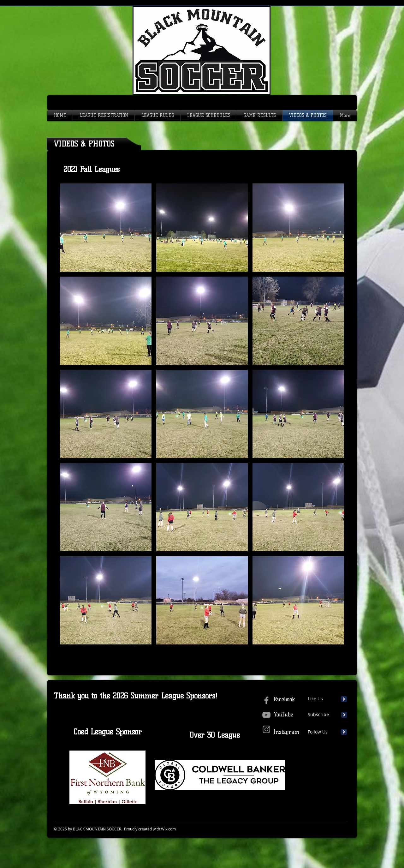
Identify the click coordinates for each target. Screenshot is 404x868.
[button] (106, 228)
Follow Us (318, 732)
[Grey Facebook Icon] (266, 700)
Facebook (284, 699)
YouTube (283, 715)
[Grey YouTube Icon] (266, 715)
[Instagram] (266, 729)
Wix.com (168, 829)
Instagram (286, 732)
